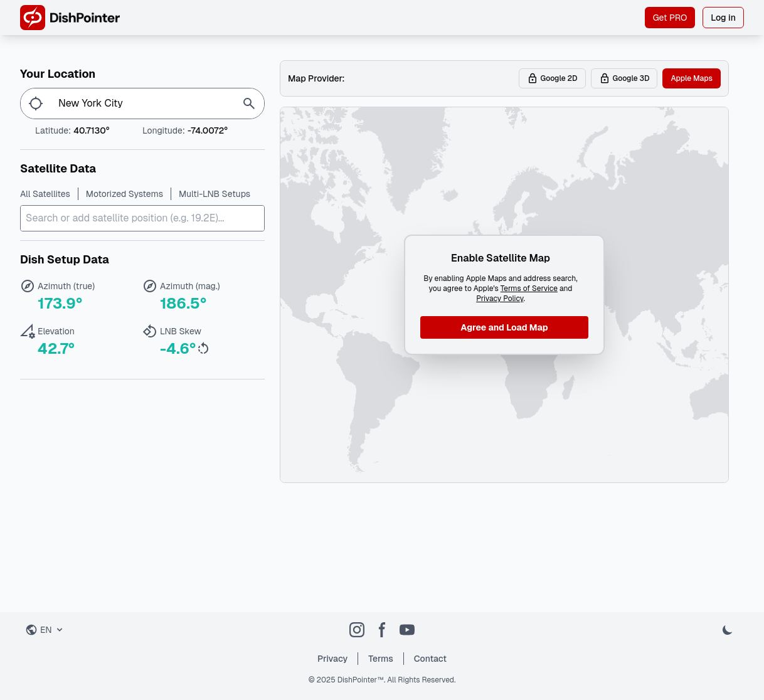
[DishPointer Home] (70, 18)
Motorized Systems (125, 194)
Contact (430, 659)
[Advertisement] (504, 554)
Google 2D (552, 78)
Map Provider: (316, 78)
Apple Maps (692, 78)
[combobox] (142, 218)
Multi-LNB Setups (215, 194)
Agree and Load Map (504, 327)
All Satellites (45, 194)
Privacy (332, 659)
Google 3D (624, 78)
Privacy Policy (500, 299)
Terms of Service (529, 289)
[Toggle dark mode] (728, 630)
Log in (723, 18)
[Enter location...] (142, 103)
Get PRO (670, 18)
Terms (381, 659)
